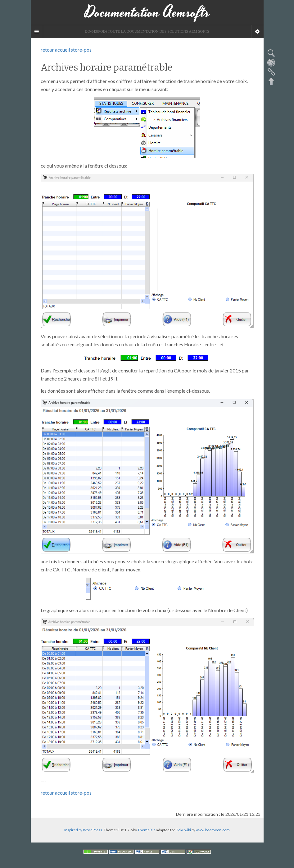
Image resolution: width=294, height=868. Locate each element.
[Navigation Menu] (257, 31)
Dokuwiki (183, 830)
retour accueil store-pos (66, 50)
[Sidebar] (37, 31)
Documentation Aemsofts (147, 12)
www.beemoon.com (213, 830)
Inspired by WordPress (83, 830)
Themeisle (147, 830)
